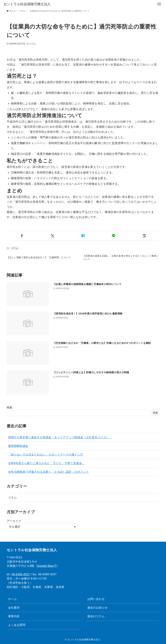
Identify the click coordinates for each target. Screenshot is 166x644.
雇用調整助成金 (18, 449)
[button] (22, 236)
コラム (33, 44)
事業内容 (14, 616)
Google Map (45, 566)
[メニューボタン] (159, 4)
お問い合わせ (96, 599)
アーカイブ (14, 524)
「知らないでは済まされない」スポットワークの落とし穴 (46, 457)
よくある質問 (17, 625)
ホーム (12, 599)
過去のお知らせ (97, 608)
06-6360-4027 (21, 574)
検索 (10, 410)
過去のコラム (96, 616)
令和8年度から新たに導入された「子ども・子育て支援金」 (46, 466)
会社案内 (14, 608)
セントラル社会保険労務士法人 (27, 4)
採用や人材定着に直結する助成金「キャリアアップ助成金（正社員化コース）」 (60, 440)
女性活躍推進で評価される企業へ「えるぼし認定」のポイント (48, 474)
